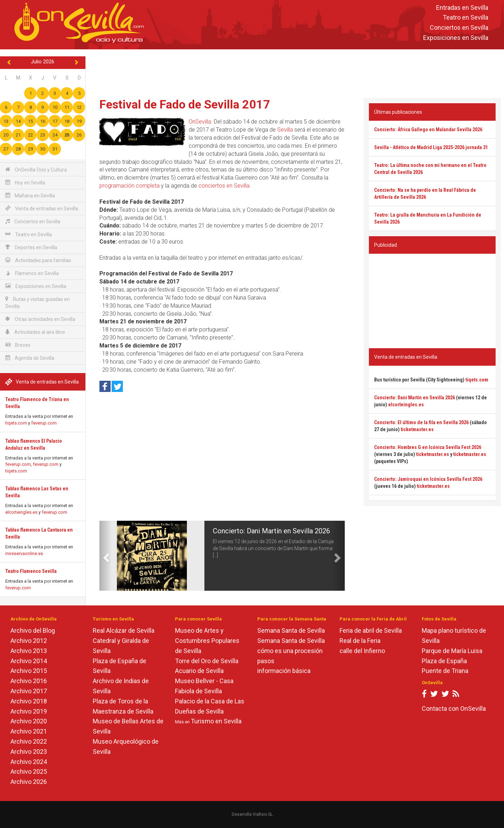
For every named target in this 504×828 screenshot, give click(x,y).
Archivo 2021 (29, 731)
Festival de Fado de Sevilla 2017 (185, 104)
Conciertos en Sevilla (459, 28)
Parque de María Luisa (452, 651)
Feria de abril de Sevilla (371, 630)
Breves (18, 345)
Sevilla (285, 130)
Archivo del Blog (33, 630)
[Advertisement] (295, 72)
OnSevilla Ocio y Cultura (36, 170)
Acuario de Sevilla (199, 671)
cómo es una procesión (290, 651)
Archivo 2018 (29, 701)
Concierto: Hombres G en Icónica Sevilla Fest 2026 (428, 447)
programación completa (129, 186)
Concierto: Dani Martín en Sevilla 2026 (271, 531)
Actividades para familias (38, 260)
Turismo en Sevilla (216, 721)
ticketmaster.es (417, 429)
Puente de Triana (445, 671)
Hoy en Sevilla (25, 183)
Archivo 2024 (29, 762)
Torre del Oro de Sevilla (207, 661)
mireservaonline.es (24, 553)
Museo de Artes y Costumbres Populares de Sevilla (207, 641)
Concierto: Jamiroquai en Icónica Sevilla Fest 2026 (428, 479)
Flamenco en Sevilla (32, 273)
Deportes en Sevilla (31, 247)
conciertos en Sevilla (224, 186)
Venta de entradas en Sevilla (42, 208)
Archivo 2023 (29, 752)
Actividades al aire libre (35, 332)
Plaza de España (444, 661)
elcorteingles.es (21, 512)
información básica (284, 671)
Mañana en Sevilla (30, 195)
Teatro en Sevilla (465, 18)
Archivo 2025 (29, 771)
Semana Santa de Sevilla (291, 630)
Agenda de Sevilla (30, 358)
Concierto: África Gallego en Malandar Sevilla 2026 (428, 129)
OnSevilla (200, 122)
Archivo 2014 (29, 661)
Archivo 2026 (29, 782)
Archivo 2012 (29, 641)
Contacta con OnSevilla (454, 708)
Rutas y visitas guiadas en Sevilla (37, 303)
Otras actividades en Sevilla (40, 319)
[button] (106, 556)
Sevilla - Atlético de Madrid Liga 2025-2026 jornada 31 (431, 147)
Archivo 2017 (29, 691)
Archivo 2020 (29, 721)
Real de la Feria (360, 641)
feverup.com (44, 423)
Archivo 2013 (29, 651)
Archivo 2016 (29, 681)
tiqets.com (16, 423)
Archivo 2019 (29, 711)
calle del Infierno (362, 651)
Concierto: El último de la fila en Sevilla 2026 (421, 422)
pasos (266, 661)
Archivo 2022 (29, 741)
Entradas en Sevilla (462, 8)
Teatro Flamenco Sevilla (31, 571)
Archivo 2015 (29, 671)
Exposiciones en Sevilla (456, 38)
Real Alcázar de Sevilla (124, 630)
